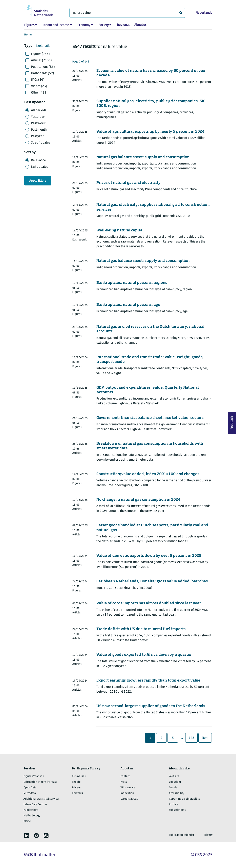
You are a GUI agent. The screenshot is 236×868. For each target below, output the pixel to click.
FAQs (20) (38, 80)
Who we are (128, 788)
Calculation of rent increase (40, 782)
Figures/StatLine (34, 776)
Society (104, 25)
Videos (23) (39, 86)
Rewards (77, 793)
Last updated (40, 167)
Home (28, 35)
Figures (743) (40, 54)
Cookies (174, 788)
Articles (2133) (41, 60)
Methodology (32, 816)
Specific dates (41, 143)
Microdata (30, 793)
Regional (123, 25)
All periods (39, 110)
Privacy (76, 788)
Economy (84, 25)
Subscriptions (177, 810)
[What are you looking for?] (127, 13)
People (76, 782)
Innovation (127, 793)
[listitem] (27, 836)
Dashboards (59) (43, 73)
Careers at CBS (129, 799)
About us (140, 25)
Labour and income (56, 25)
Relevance (38, 160)
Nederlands (204, 13)
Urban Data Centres (35, 805)
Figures (29, 25)
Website (174, 776)
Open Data (30, 788)
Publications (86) (43, 67)
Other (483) (39, 93)
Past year (37, 136)
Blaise (27, 821)
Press (124, 782)
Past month (39, 130)
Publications (31, 810)
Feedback (232, 423)
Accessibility (177, 793)
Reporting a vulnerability (184, 799)
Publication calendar (182, 835)
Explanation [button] (44, 46)
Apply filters (38, 181)
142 (192, 738)
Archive (174, 805)
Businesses (79, 776)
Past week (38, 123)
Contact (125, 776)
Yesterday (38, 117)
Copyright (175, 782)
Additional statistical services (42, 799)
